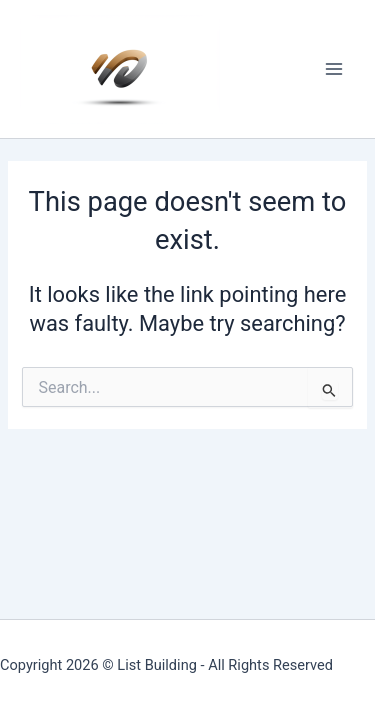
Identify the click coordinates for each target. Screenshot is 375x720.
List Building (157, 665)
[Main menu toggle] (334, 69)
